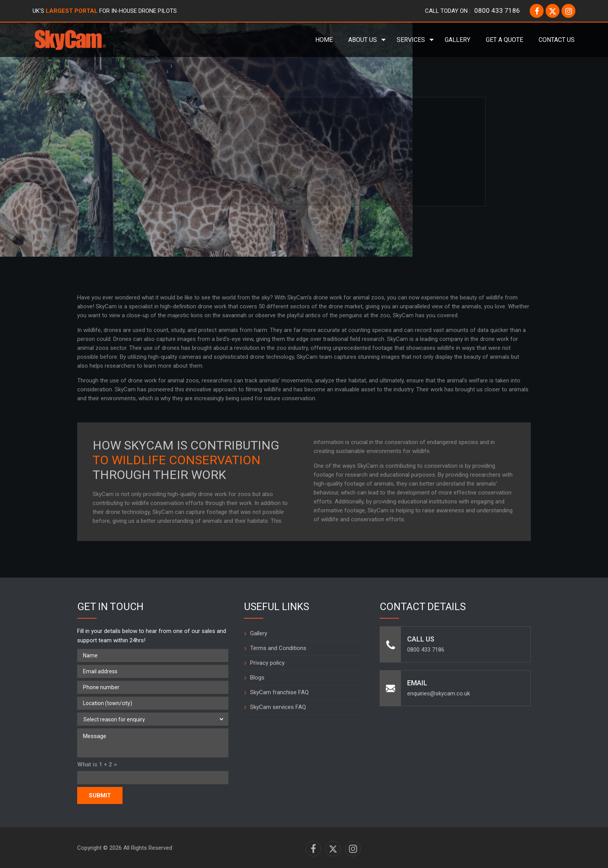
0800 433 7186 (426, 650)
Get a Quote (504, 40)
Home (324, 40)
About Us (363, 40)
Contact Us (557, 40)
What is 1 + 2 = (97, 764)
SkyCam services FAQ (278, 707)
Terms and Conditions (278, 648)
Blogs (257, 678)
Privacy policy (267, 663)
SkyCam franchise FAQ (279, 692)
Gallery (458, 40)
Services (411, 40)
